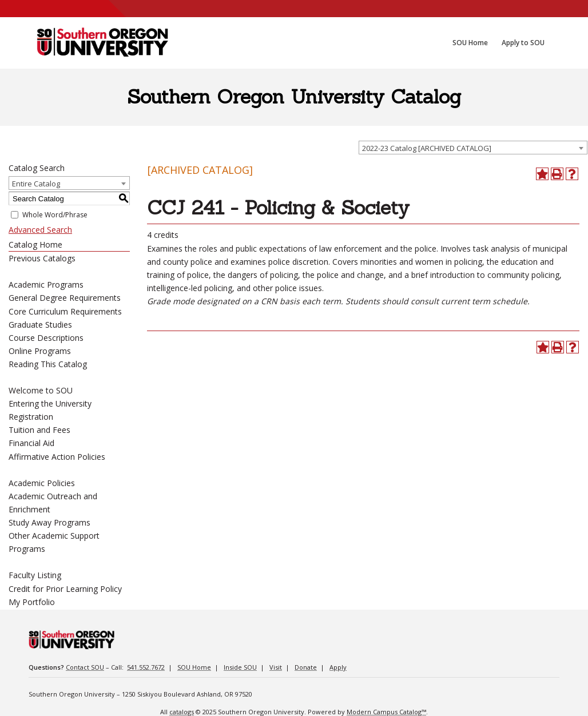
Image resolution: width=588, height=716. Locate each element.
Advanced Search (40, 230)
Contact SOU (85, 667)
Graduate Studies (40, 325)
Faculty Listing (35, 575)
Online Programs (40, 351)
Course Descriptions (46, 338)
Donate (306, 667)
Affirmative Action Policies (57, 457)
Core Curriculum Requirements (65, 311)
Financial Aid (31, 443)
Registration (31, 417)
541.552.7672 (146, 667)
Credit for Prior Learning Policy (65, 589)
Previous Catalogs (42, 258)
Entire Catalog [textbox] (36, 184)
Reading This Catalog (48, 364)
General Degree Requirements (65, 298)
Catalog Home (35, 244)
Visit (276, 667)
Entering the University (50, 403)
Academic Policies (42, 483)
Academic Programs (46, 285)
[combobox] (473, 148)
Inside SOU (240, 667)
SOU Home (194, 667)
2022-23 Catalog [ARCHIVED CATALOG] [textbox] (427, 148)
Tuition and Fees (39, 430)
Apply (338, 667)
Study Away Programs (49, 522)
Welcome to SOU (41, 390)
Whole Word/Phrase (55, 215)
